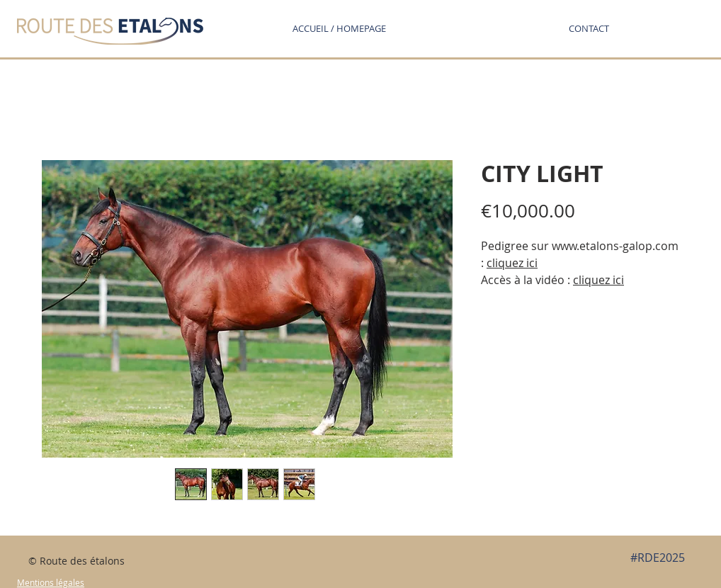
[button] (589, 28)
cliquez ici (598, 280)
